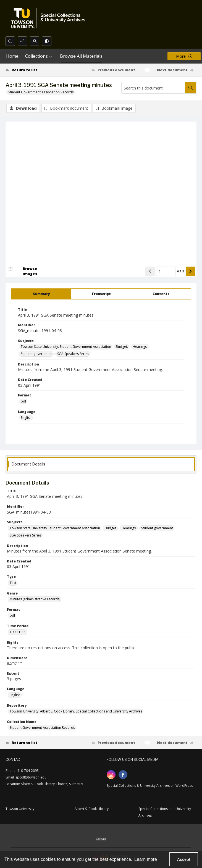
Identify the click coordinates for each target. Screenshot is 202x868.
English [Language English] (26, 418)
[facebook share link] (123, 775)
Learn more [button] (146, 859)
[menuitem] (101, 838)
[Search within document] (191, 88)
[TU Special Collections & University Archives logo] (50, 18)
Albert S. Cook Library (92, 809)
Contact (101, 839)
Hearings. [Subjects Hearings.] (140, 347)
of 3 (181, 271)
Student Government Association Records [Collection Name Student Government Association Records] (42, 728)
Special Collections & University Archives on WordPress (150, 786)
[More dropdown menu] (184, 56)
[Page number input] (166, 271)
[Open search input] (10, 41)
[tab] (41, 294)
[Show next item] (190, 271)
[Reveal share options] (22, 41)
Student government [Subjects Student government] (37, 354)
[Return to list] (30, 70)
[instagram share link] (111, 775)
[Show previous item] (150, 271)
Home (12, 56)
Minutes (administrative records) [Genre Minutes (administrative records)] (35, 599)
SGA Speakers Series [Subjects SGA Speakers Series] (73, 354)
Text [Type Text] (13, 583)
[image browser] (26, 271)
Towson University (20, 809)
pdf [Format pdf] (23, 401)
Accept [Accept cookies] (184, 859)
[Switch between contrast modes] (47, 41)
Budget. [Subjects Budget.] (122, 347)
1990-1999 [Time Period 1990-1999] (18, 632)
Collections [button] (39, 56)
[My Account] (35, 41)
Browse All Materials (81, 56)
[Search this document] (153, 88)
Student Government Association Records (41, 92)
